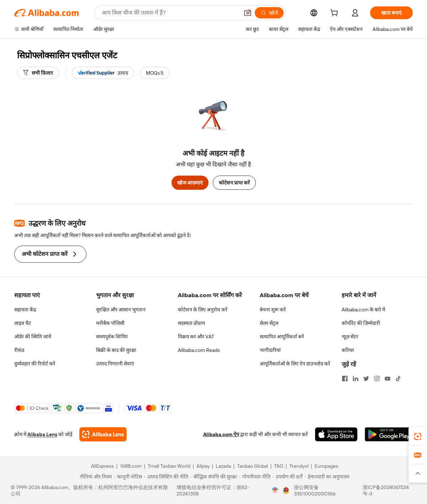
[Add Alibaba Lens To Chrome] (103, 434)
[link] (418, 436)
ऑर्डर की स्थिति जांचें (33, 337)
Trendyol (299, 466)
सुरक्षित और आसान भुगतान (121, 310)
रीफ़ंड (19, 350)
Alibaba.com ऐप (221, 434)
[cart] (336, 14)
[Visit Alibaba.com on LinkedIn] (355, 379)
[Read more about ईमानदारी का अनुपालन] (327, 477)
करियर (348, 350)
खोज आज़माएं (190, 183)
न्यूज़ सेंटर (350, 337)
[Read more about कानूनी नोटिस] (128, 477)
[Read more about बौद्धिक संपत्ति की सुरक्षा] (214, 477)
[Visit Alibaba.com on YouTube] (388, 379)
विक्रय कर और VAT (196, 337)
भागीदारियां (270, 350)
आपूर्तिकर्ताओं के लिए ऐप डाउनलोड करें (295, 364)
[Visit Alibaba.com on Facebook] (345, 379)
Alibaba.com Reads (199, 350)
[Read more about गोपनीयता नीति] (255, 477)
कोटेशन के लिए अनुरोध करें (203, 310)
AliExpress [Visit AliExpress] (102, 466)
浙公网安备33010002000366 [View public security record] (315, 490)
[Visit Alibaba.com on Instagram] (377, 379)
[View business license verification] (275, 490)
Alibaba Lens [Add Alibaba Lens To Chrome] (42, 434)
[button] (248, 13)
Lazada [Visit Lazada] (223, 466)
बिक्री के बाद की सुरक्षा (116, 350)
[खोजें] (269, 13)
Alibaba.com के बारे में (363, 310)
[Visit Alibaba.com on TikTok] (398, 379)
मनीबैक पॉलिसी (110, 323)
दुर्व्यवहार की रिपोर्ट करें (35, 364)
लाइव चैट (23, 323)
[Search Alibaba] (170, 13)
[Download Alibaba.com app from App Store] (336, 434)
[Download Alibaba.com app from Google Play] (389, 434)
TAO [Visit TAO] (279, 466)
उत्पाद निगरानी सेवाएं (115, 364)
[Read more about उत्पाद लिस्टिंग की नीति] (166, 477)
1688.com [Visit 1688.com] (131, 466)
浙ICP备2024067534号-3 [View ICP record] (386, 490)
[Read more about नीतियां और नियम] (95, 477)
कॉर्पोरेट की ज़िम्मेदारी (361, 323)
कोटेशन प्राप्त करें (234, 183)
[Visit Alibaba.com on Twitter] (366, 379)
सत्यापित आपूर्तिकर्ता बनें (282, 337)
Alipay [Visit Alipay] (203, 466)
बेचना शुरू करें (273, 310)
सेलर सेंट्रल (269, 323)
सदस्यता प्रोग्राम (191, 323)
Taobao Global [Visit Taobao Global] (252, 466)
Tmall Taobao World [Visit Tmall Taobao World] (169, 466)
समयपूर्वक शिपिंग (112, 337)
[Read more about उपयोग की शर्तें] (288, 477)
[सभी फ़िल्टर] (38, 73)
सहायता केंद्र (25, 310)
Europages (326, 466)
